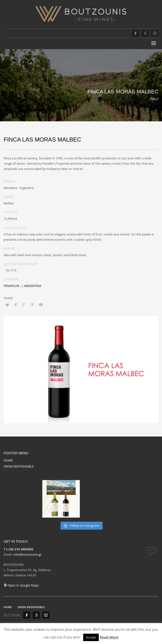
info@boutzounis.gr (28, 554)
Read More (109, 637)
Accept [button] (91, 637)
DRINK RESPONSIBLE (19, 466)
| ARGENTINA (31, 286)
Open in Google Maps (21, 585)
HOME (8, 460)
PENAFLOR (11, 286)
